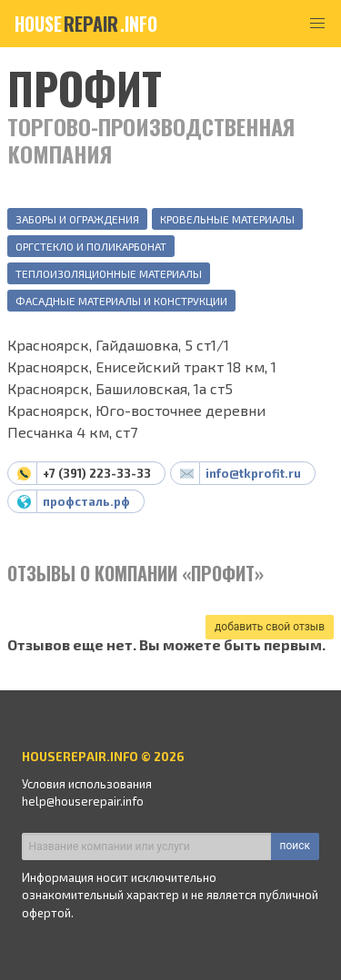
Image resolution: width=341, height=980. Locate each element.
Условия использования (87, 784)
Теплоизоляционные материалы (109, 273)
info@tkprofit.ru (253, 473)
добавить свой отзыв (270, 627)
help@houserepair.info (83, 801)
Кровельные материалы (227, 219)
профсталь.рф (86, 501)
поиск (295, 846)
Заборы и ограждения (77, 219)
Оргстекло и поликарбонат (91, 246)
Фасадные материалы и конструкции (121, 301)
